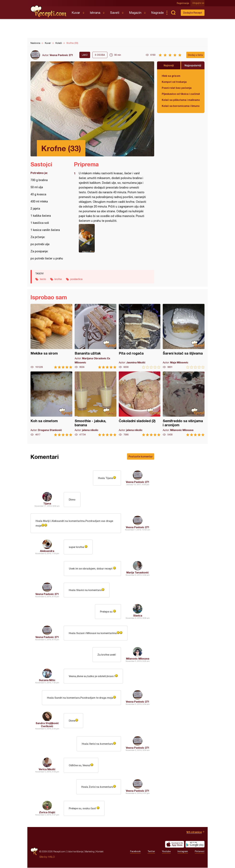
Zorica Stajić (47, 813)
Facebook (135, 852)
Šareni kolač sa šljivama (184, 336)
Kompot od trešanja (174, 82)
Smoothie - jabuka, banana (96, 404)
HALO (51, 857)
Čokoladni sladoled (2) (140, 404)
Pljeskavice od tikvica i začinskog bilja (181, 94)
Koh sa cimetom (51, 404)
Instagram (183, 852)
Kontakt (100, 852)
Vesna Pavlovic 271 (61, 55)
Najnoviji (169, 65)
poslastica (76, 279)
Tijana (47, 503)
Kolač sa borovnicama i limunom (181, 106)
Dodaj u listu (195, 55)
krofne (58, 279)
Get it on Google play (195, 845)
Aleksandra (47, 551)
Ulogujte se (199, 3)
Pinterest (200, 852)
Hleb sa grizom (171, 76)
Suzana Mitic (47, 680)
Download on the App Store (175, 845)
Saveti (115, 13)
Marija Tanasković (138, 573)
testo (43, 279)
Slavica (138, 616)
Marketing (90, 852)
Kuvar (76, 13)
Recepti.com (49, 11)
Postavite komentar (141, 456)
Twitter (151, 852)
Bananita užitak (96, 336)
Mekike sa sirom (51, 336)
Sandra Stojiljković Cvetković (47, 725)
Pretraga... (173, 13)
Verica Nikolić (47, 769)
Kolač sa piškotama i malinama (181, 100)
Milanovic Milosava (138, 659)
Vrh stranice (194, 832)
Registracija (183, 3)
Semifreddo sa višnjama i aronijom (184, 404)
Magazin (135, 13)
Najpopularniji (193, 65)
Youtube (166, 852)
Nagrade (157, 13)
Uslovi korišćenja (75, 852)
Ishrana (95, 13)
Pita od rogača (140, 336)
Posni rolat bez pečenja (177, 88)
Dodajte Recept (193, 13)
